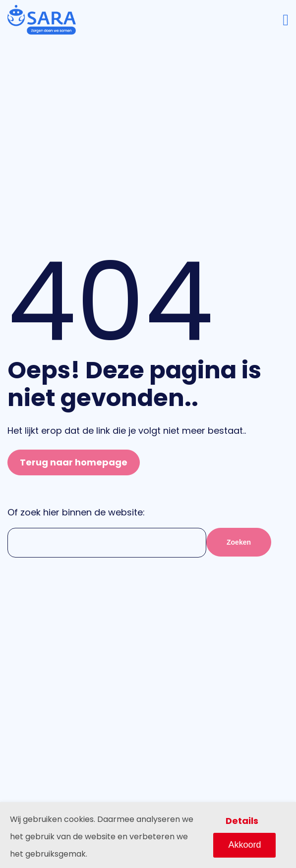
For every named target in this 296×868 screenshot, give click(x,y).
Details (242, 821)
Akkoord (244, 845)
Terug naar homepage (74, 462)
